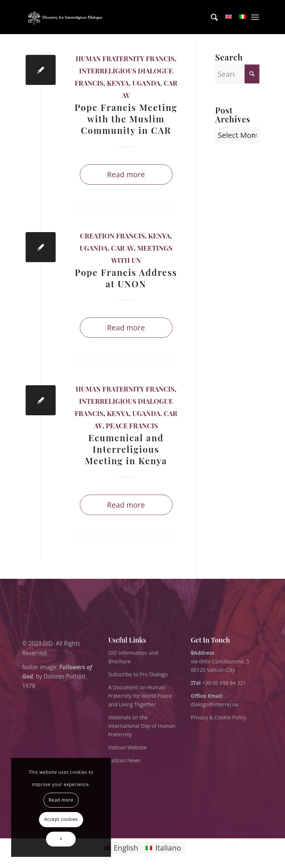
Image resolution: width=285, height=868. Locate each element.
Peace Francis (132, 426)
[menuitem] (211, 17)
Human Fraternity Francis (125, 59)
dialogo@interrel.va (214, 704)
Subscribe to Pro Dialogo (138, 674)
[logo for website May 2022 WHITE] (66, 17)
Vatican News (125, 760)
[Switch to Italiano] (163, 848)
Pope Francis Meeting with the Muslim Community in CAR (126, 119)
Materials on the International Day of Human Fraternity (142, 726)
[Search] (211, 17)
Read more (126, 174)
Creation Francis (112, 236)
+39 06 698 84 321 (224, 683)
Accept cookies (61, 819)
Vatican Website (128, 747)
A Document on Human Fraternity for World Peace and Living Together (140, 696)
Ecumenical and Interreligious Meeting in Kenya (126, 449)
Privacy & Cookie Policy (218, 717)
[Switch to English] (121, 848)
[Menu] (255, 17)
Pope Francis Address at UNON (126, 278)
